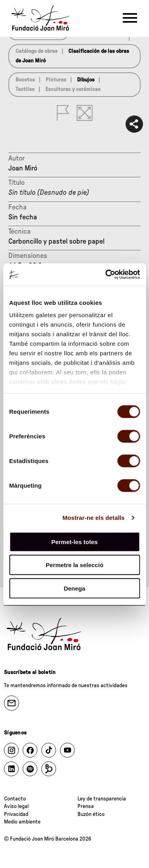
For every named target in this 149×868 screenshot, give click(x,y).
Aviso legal (16, 806)
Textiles (25, 89)
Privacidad (16, 814)
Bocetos (25, 80)
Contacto (15, 799)
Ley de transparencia (102, 799)
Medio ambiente (22, 822)
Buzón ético (91, 814)
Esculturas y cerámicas (73, 89)
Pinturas (56, 80)
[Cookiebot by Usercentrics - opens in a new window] (106, 275)
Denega (74, 588)
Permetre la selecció (74, 565)
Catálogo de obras (37, 51)
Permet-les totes (74, 542)
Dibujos (86, 80)
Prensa (86, 806)
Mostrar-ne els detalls (93, 518)
